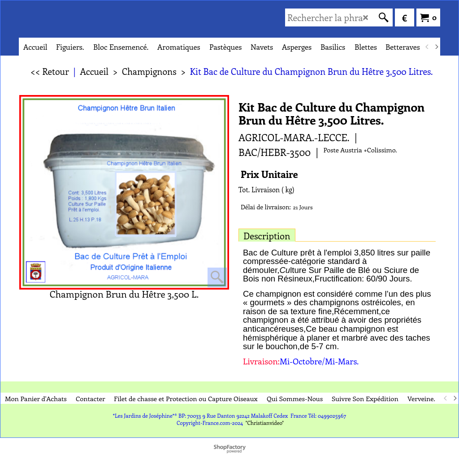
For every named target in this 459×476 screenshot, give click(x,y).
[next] (436, 47)
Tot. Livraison (259, 190)
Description (267, 236)
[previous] (427, 47)
